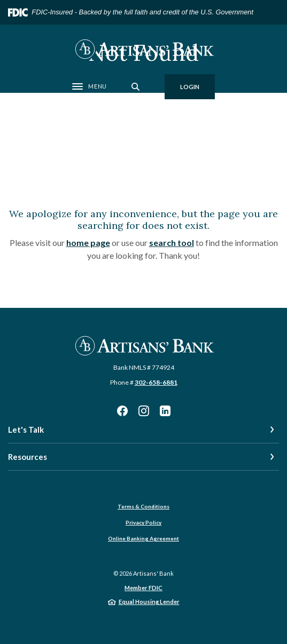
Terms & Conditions (143, 506)
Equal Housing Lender (149, 602)
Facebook (122, 411)
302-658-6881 (156, 382)
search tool (172, 243)
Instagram (144, 411)
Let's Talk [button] (26, 430)
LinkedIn (165, 411)
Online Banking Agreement (143, 538)
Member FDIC (143, 588)
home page (88, 243)
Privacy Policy (143, 522)
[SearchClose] (136, 87)
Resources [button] (28, 457)
